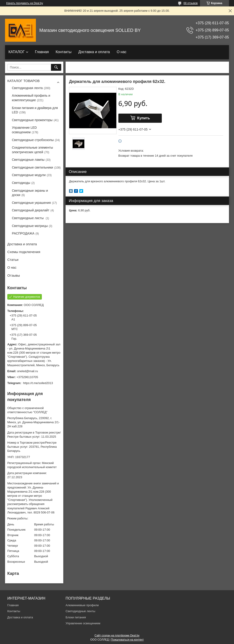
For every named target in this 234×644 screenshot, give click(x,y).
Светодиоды (21, 183)
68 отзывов (191, 3)
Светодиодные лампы (28, 160)
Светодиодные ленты (80, 611)
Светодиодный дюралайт (31, 210)
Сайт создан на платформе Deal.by (117, 636)
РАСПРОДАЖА (23, 233)
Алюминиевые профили (82, 605)
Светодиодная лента (27, 88)
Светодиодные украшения (31, 203)
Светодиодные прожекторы (32, 120)
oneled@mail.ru (28, 371)
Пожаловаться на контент (127, 640)
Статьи (13, 260)
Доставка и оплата (94, 52)
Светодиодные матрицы (30, 226)
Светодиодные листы (28, 218)
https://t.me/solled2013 (38, 383)
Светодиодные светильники (32, 167)
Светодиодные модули (29, 175)
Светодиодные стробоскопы (33, 140)
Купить (144, 118)
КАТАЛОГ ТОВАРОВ (23, 81)
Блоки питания (76, 617)
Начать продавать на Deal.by (25, 3)
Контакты (64, 52)
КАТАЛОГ (17, 52)
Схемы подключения (24, 252)
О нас (122, 52)
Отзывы (14, 275)
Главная (42, 52)
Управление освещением (83, 623)
